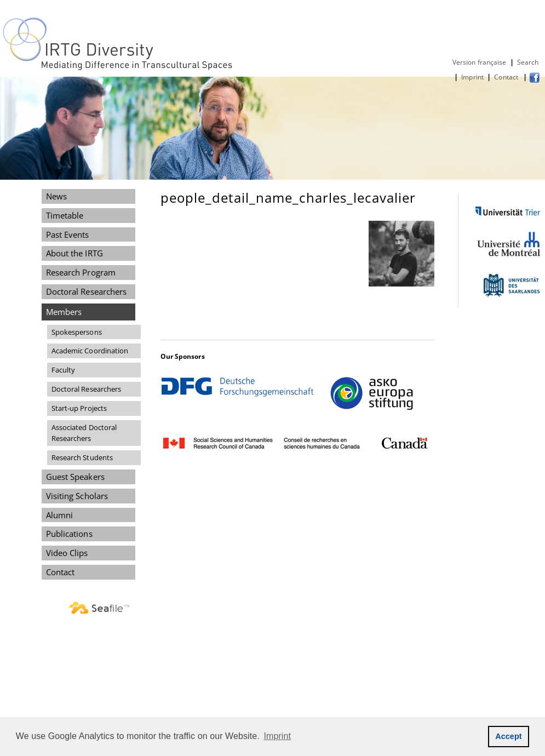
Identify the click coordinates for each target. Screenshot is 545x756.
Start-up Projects (79, 408)
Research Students (82, 457)
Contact (507, 77)
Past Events (68, 234)
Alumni (60, 515)
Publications (69, 534)
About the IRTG (74, 253)
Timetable (65, 215)
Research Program (81, 272)
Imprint (472, 77)
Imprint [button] (278, 736)
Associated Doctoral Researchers (84, 433)
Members (64, 312)
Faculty (64, 370)
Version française (480, 62)
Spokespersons (77, 332)
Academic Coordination (90, 351)
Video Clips (67, 553)
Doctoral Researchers (87, 291)
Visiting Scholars (77, 496)
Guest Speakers (75, 477)
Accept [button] (509, 736)
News (56, 196)
